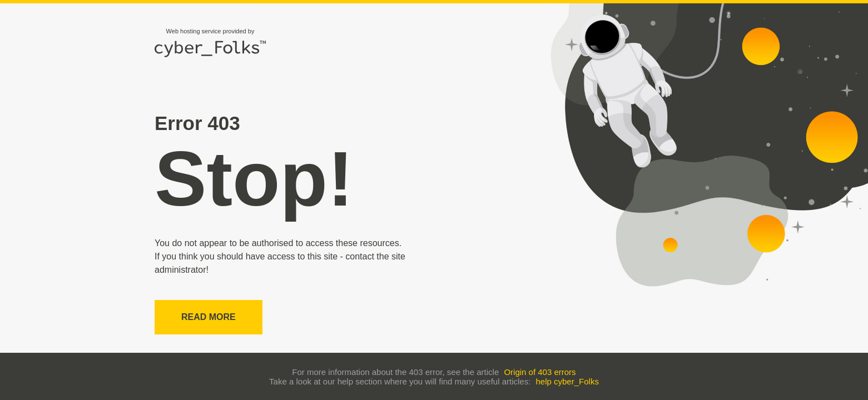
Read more (209, 317)
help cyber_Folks (567, 381)
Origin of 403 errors (540, 372)
